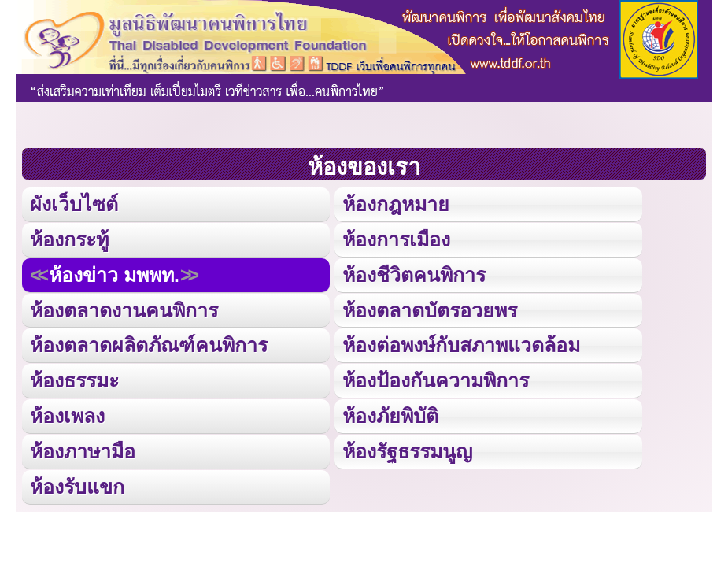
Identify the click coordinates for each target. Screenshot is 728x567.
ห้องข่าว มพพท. (114, 275)
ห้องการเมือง (396, 239)
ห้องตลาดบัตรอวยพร (430, 310)
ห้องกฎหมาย (396, 204)
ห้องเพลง (67, 416)
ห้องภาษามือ (83, 451)
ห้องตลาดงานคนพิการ (124, 310)
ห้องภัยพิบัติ (390, 416)
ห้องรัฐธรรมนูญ (407, 451)
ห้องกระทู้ (69, 239)
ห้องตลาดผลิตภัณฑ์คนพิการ (149, 345)
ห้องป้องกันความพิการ (436, 380)
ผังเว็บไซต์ (74, 204)
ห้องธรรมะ (74, 380)
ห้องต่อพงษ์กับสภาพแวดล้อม (461, 345)
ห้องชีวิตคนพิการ (414, 275)
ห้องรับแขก (77, 487)
